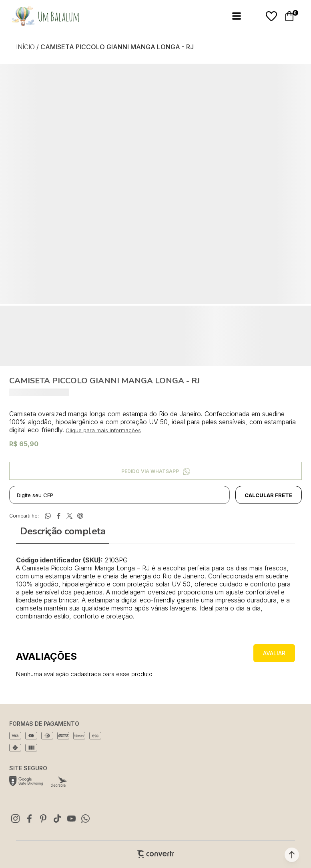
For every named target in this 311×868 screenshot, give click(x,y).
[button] (292, 855)
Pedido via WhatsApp (150, 471)
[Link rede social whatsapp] (85, 818)
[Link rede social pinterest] (43, 818)
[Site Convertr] (156, 854)
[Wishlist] (271, 16)
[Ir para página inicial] (25, 47)
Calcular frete (268, 495)
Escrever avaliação (274, 653)
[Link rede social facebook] (29, 818)
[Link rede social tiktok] (57, 818)
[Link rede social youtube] (71, 818)
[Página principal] (41, 16)
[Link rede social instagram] (15, 818)
